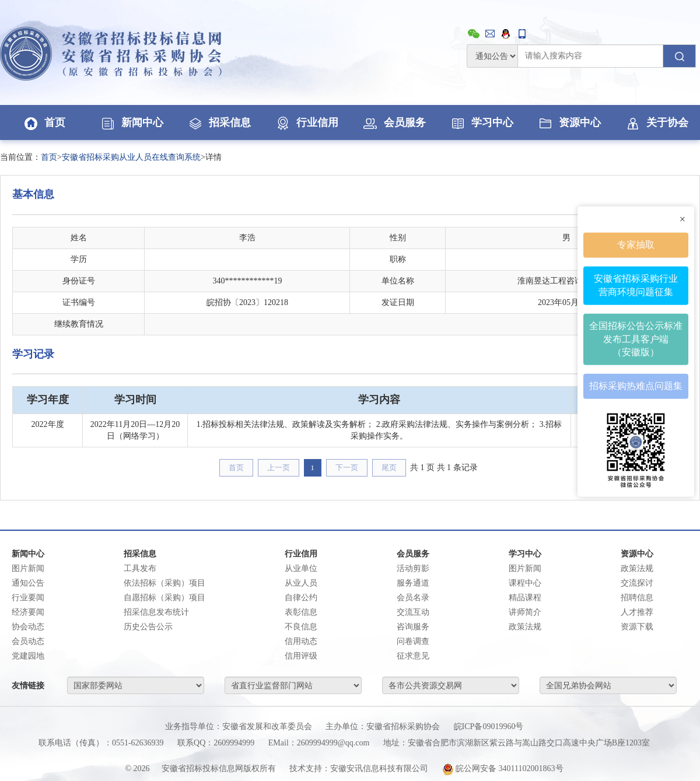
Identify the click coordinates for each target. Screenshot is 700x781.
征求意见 (413, 656)
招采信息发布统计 (156, 612)
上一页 (279, 467)
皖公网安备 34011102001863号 (503, 768)
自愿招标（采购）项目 (164, 598)
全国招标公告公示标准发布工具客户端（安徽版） (636, 339)
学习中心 (481, 122)
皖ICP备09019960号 (489, 726)
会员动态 (28, 641)
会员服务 (394, 122)
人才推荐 (637, 612)
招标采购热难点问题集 (636, 386)
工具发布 (140, 568)
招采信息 (219, 122)
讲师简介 (525, 612)
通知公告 (28, 583)
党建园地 (28, 656)
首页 (44, 122)
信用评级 (301, 656)
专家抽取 (636, 245)
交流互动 (413, 612)
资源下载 (637, 627)
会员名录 (413, 598)
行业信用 (306, 122)
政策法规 (525, 627)
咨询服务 (413, 627)
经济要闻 (28, 612)
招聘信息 (637, 598)
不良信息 (301, 627)
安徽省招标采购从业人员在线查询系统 (131, 157)
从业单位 (301, 568)
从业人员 (301, 583)
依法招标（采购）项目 (164, 583)
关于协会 (656, 122)
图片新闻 (28, 568)
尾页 (389, 467)
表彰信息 (301, 612)
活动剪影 (413, 568)
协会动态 (28, 627)
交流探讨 (637, 583)
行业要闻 (28, 598)
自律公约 (301, 598)
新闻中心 (131, 122)
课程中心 (525, 583)
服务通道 (413, 583)
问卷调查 (413, 641)
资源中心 (569, 122)
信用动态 (301, 641)
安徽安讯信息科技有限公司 (379, 768)
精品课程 (525, 598)
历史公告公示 (148, 627)
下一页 (347, 467)
